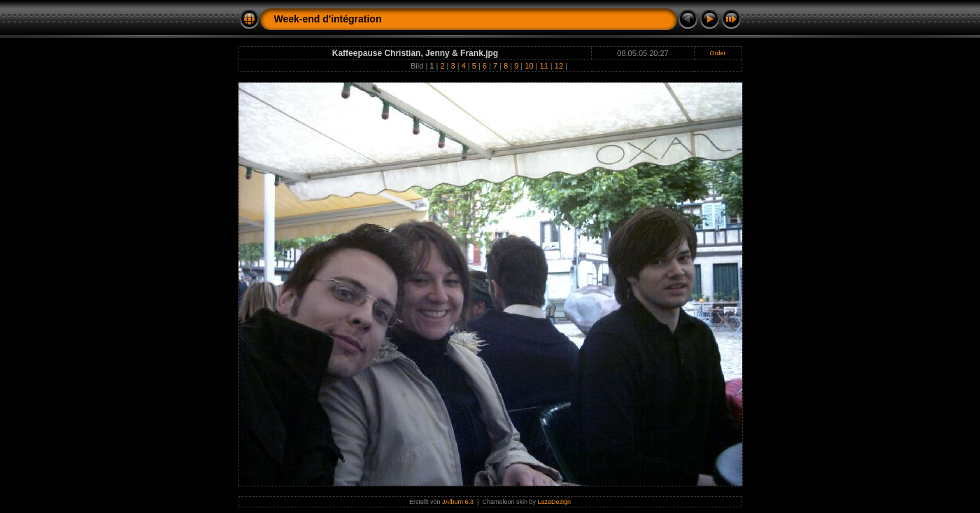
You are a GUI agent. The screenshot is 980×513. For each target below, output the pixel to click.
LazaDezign (554, 502)
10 (529, 66)
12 (559, 66)
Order (718, 53)
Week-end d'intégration (328, 19)
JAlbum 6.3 (458, 502)
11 (544, 66)
